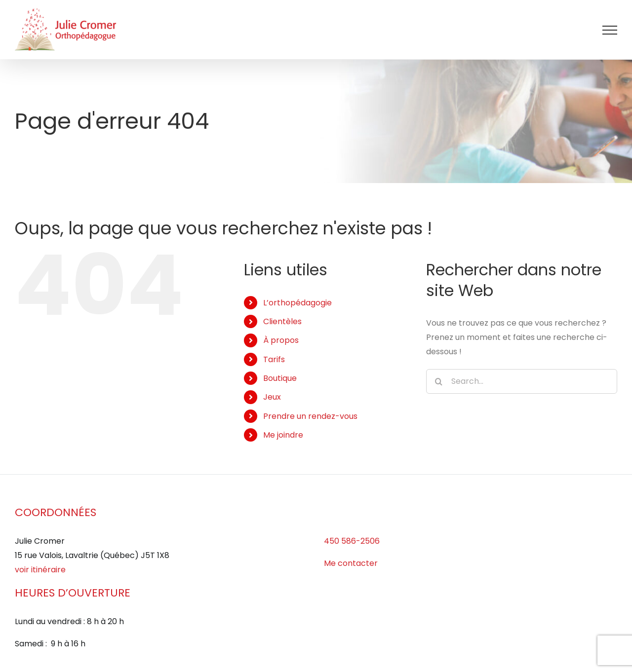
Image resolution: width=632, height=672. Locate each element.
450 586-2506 (352, 541)
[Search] (438, 381)
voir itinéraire (40, 570)
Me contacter (351, 563)
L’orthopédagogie (297, 303)
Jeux (272, 397)
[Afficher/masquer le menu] (610, 30)
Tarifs (274, 359)
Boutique (280, 378)
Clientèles (282, 321)
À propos (281, 340)
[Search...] (522, 381)
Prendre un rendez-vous (310, 416)
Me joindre (283, 435)
